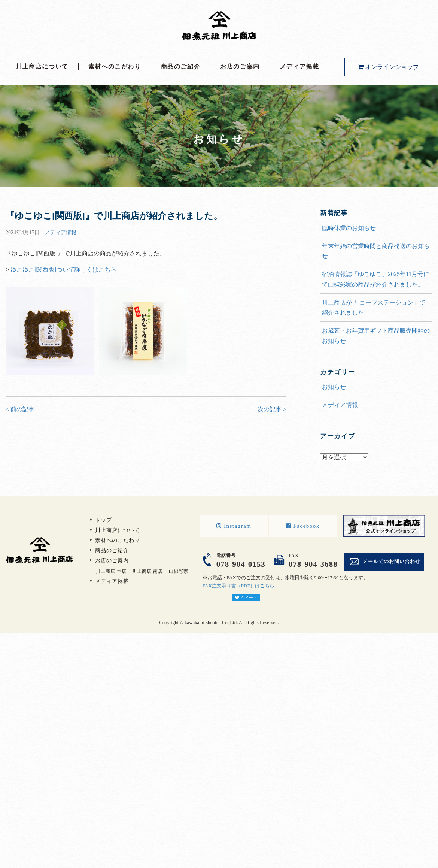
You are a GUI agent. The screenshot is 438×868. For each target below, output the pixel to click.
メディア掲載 (299, 66)
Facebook (303, 526)
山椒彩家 (179, 571)
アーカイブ (376, 447)
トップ (104, 520)
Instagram (234, 526)
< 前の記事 (20, 409)
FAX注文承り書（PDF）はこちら (238, 586)
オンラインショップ (388, 67)
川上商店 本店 (111, 571)
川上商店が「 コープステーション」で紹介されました (374, 308)
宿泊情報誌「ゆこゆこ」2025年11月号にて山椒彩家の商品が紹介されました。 (376, 279)
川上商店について (42, 66)
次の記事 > (272, 409)
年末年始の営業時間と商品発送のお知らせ (376, 251)
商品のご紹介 (181, 66)
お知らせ (334, 387)
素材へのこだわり (115, 66)
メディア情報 (61, 232)
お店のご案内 (240, 66)
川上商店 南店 (147, 571)
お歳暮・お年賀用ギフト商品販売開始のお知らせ (376, 336)
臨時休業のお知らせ (349, 228)
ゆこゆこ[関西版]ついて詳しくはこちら (63, 270)
